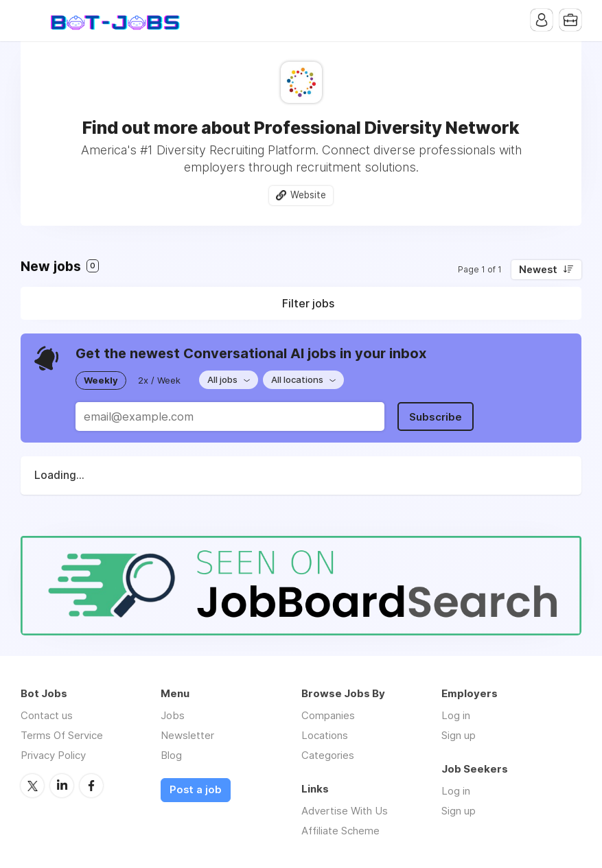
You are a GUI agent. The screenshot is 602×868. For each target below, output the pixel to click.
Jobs (173, 715)
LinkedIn (62, 786)
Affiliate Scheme (340, 831)
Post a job (196, 790)
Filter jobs (308, 303)
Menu (31, 21)
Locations (325, 735)
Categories (328, 755)
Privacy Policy (53, 755)
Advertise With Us (345, 811)
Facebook (91, 786)
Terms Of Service (62, 735)
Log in (456, 715)
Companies (328, 715)
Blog (171, 755)
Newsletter (187, 735)
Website (308, 195)
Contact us (47, 715)
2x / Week (159, 380)
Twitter (32, 786)
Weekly (101, 380)
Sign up (459, 735)
